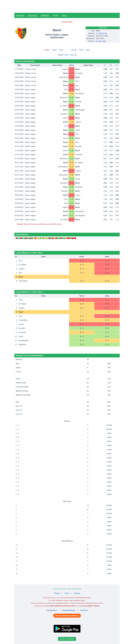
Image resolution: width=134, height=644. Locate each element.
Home (54, 50)
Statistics (45, 16)
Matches (20, 16)
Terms (67, 593)
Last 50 (74, 50)
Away (61, 50)
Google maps (101, 41)
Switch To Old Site (67, 639)
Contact (77, 593)
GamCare (84, 610)
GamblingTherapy (69, 610)
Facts (56, 16)
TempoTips (67, 22)
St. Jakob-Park (101, 33)
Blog (64, 16)
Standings (33, 16)
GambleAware (52, 610)
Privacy (57, 593)
